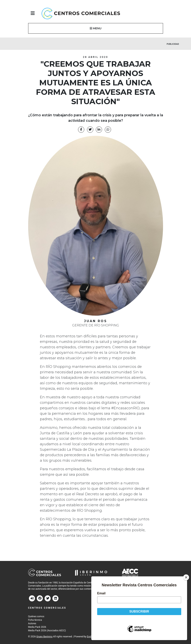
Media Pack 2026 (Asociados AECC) (47, 631)
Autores (32, 623)
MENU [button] (96, 28)
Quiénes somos (36, 616)
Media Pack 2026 (37, 627)
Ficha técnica (35, 620)
